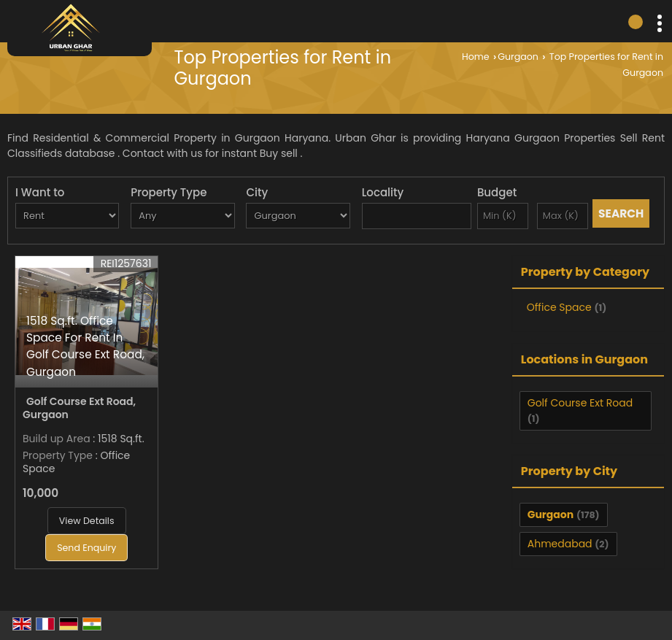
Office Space (559, 307)
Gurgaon (518, 57)
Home (476, 57)
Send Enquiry (86, 548)
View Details (87, 521)
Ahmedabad (560, 544)
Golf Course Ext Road (580, 403)
